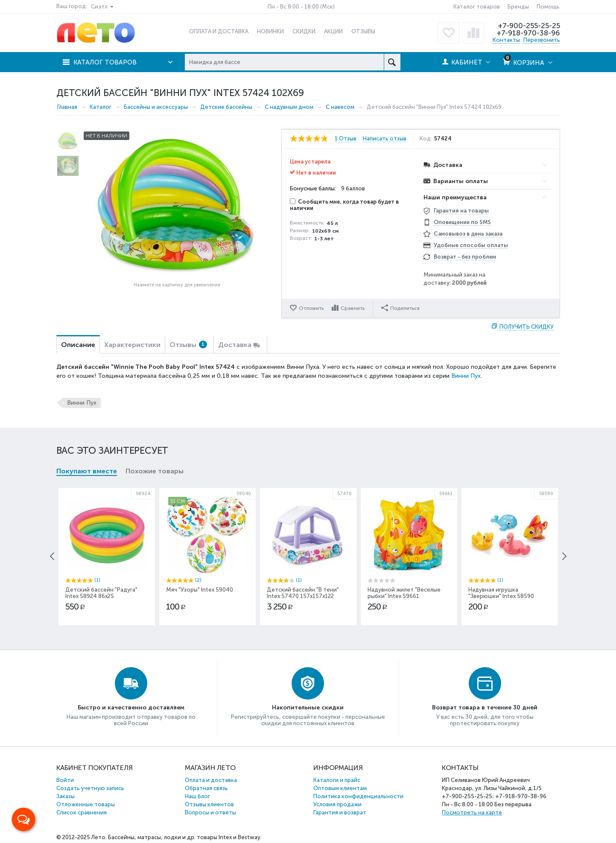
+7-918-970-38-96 (528, 33)
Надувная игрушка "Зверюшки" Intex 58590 (501, 593)
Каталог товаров (477, 7)
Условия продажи (337, 804)
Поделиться (400, 308)
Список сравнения (82, 812)
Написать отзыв (385, 139)
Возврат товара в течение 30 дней (485, 707)
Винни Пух (466, 376)
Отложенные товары (86, 804)
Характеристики (132, 345)
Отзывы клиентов (209, 804)
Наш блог (197, 796)
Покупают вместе (87, 471)
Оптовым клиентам (340, 788)
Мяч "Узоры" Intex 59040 (200, 590)
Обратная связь (206, 788)
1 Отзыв (346, 139)
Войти (65, 780)
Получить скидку (527, 327)
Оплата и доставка (211, 780)
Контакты (506, 40)
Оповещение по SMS (462, 222)
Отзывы (188, 345)
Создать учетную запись (90, 788)
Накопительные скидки (308, 707)
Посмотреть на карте (472, 812)
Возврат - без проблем (465, 257)
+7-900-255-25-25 (529, 26)
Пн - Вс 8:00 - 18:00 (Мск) (301, 7)
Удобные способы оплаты (471, 245)
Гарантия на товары (461, 211)
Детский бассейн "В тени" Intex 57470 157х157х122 (303, 593)
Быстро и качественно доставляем (131, 707)
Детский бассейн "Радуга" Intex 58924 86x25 (101, 593)
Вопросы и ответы (210, 812)
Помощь (548, 7)
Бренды (518, 7)
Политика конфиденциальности (358, 796)
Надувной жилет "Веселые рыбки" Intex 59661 (404, 593)
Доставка (235, 345)
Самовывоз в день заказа (468, 234)
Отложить (311, 308)
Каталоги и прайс (337, 780)
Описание (78, 345)
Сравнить (353, 308)
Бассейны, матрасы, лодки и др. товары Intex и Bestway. (185, 837)
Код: (426, 139)
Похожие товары (155, 471)
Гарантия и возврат (340, 812)
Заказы (66, 796)
